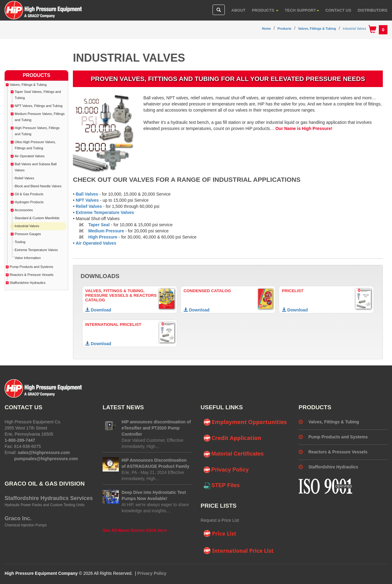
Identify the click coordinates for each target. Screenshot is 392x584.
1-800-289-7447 (20, 440)
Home (266, 29)
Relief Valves (89, 206)
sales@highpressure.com (44, 452)
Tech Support (302, 10)
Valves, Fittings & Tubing (317, 29)
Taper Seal (99, 225)
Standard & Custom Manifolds (37, 218)
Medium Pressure (106, 231)
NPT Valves (87, 200)
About (238, 10)
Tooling (20, 242)
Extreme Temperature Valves (105, 212)
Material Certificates (234, 454)
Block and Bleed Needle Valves (38, 186)
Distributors (373, 10)
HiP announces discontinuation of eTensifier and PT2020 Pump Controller (156, 428)
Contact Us (338, 10)
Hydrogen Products (29, 202)
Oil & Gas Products (29, 194)
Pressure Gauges (28, 234)
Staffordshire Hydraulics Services (49, 498)
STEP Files (222, 486)
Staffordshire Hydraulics (28, 283)
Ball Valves (87, 194)
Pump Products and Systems (32, 267)
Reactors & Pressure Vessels (32, 275)
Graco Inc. (18, 518)
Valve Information (28, 258)
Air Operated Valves (96, 243)
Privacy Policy (226, 470)
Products (265, 10)
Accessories (24, 210)
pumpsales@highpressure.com (46, 459)
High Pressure (103, 237)
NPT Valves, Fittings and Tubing (39, 106)
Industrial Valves (354, 29)
